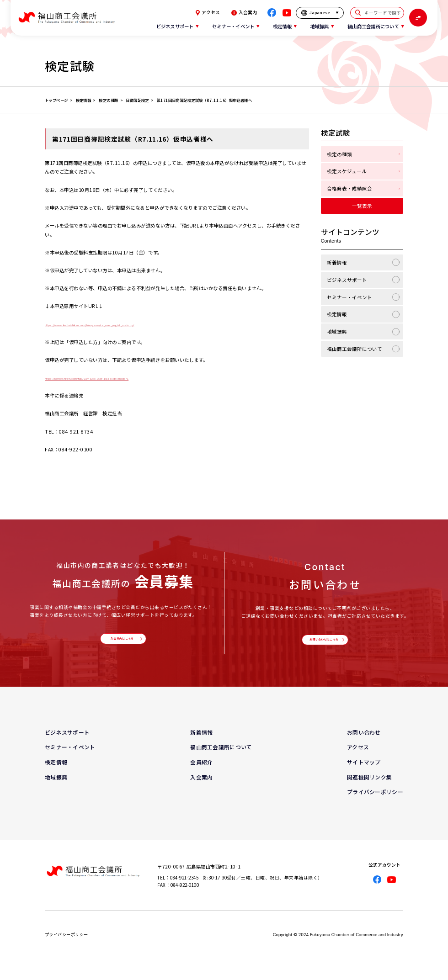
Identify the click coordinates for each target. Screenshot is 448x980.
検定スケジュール (347, 171)
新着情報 (337, 262)
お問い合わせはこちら (323, 644)
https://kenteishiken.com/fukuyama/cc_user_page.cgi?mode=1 (125, 378)
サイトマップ (364, 770)
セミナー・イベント (349, 297)
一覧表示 (362, 206)
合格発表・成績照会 (349, 188)
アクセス (208, 13)
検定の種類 (339, 154)
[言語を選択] (320, 13)
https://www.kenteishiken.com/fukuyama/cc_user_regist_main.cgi (129, 324)
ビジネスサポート (347, 280)
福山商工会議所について (355, 349)
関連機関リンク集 (369, 785)
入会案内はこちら (121, 643)
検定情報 (337, 314)
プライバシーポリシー (375, 800)
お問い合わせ (364, 740)
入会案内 (244, 13)
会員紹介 (201, 770)
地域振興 (337, 331)
